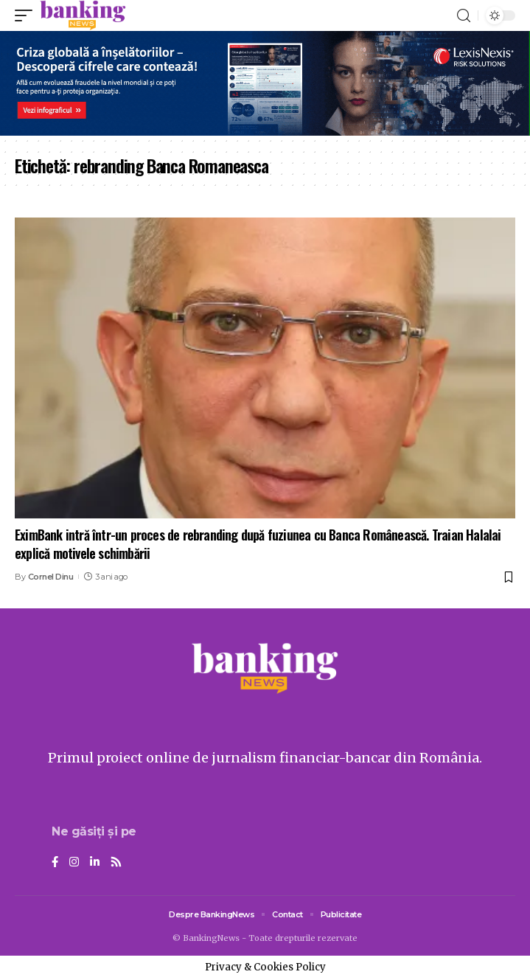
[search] (464, 16)
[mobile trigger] (27, 15)
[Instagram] (74, 863)
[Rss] (116, 863)
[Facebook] (55, 863)
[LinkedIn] (95, 863)
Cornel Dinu (51, 577)
